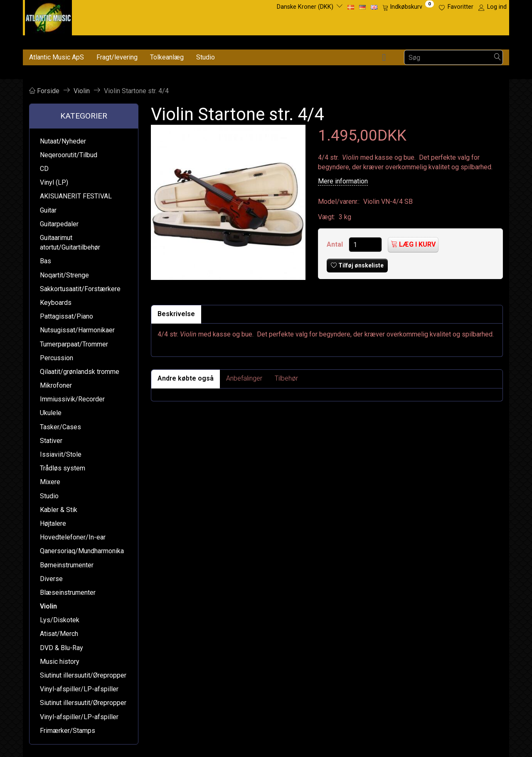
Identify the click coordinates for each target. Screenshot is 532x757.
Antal (336, 244)
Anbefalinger (244, 378)
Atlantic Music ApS (57, 57)
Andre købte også (186, 378)
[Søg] (498, 58)
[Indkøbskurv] (408, 7)
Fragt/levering (117, 57)
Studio (206, 57)
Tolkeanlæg (167, 57)
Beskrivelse (176, 314)
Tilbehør (286, 378)
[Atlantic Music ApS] (48, 16)
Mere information (343, 181)
